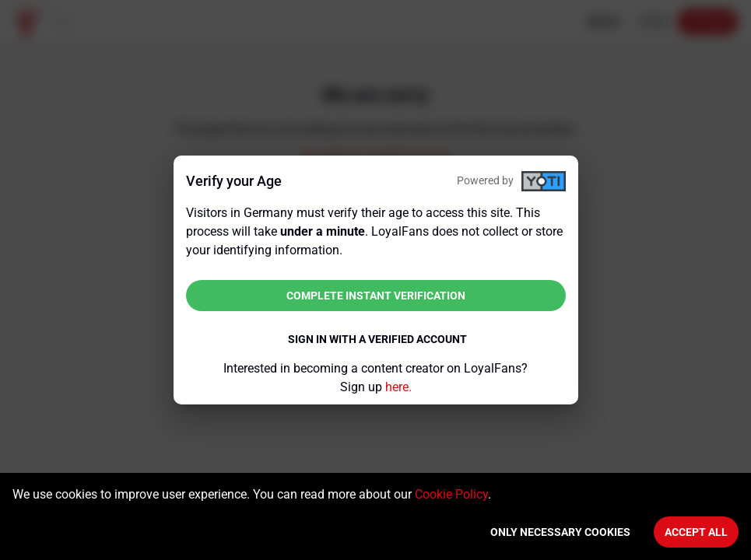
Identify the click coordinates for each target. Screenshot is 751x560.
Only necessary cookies (560, 532)
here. (398, 387)
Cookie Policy (451, 494)
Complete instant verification (376, 296)
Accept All (696, 532)
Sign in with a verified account (377, 339)
